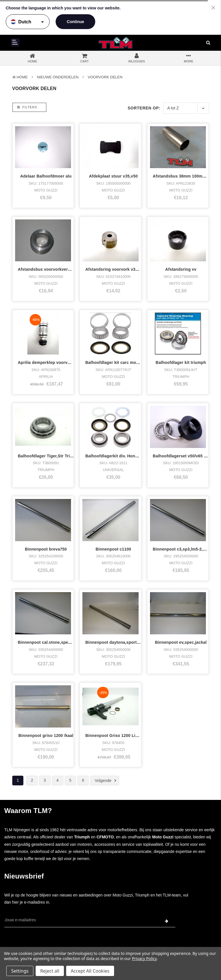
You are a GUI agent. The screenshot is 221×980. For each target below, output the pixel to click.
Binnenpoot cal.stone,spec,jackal (51, 642)
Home (22, 77)
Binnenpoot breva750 (46, 549)
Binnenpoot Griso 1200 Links (114, 708)
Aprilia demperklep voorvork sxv (50, 362)
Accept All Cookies (90, 971)
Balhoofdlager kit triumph (181, 362)
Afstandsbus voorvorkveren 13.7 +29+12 (58, 269)
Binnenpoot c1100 (113, 549)
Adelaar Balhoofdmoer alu (46, 176)
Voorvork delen (105, 77)
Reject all (50, 971)
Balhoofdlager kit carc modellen (117, 362)
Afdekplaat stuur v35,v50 (113, 176)
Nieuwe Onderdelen (58, 77)
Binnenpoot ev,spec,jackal (181, 642)
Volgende (106, 781)
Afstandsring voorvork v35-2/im (116, 269)
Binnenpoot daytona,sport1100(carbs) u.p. (127, 642)
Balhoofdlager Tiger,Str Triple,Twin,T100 (57, 456)
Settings (20, 971)
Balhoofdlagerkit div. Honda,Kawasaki (123, 456)
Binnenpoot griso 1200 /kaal (46, 735)
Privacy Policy (144, 958)
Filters (27, 107)
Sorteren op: (144, 108)
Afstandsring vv (181, 269)
